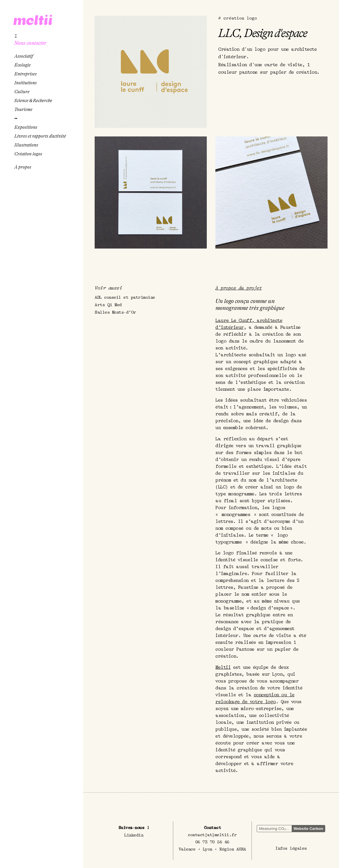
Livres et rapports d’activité (40, 136)
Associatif (24, 56)
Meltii (223, 667)
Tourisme (23, 110)
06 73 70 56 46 (212, 842)
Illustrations (26, 145)
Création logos (28, 154)
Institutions (26, 83)
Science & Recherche (33, 101)
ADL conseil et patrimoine (125, 297)
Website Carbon (308, 828)
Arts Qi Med (108, 305)
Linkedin (134, 835)
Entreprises (26, 74)
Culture (22, 92)
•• (16, 118)
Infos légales (291, 848)
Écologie (23, 65)
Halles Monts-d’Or (115, 312)
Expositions (26, 127)
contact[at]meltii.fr (212, 835)
